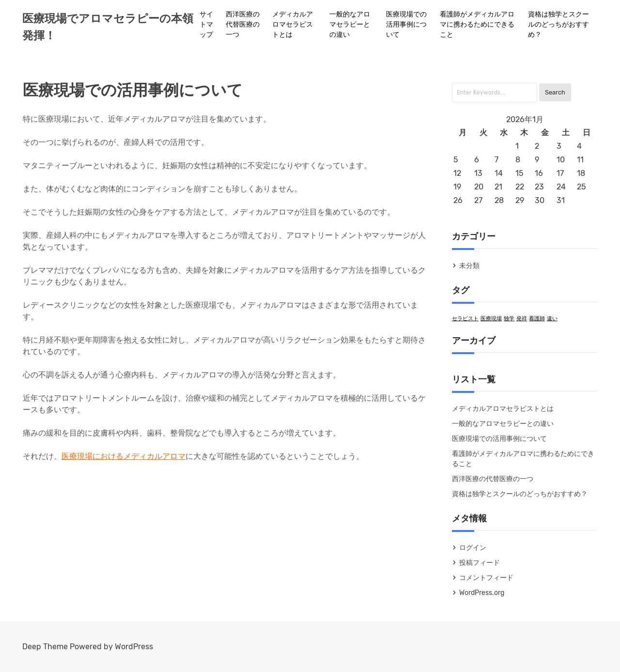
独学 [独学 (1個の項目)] (509, 319)
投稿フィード (480, 563)
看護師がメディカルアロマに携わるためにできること (477, 24)
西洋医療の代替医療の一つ (243, 24)
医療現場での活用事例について (406, 24)
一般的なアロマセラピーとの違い (350, 24)
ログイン (473, 548)
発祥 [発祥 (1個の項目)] (522, 319)
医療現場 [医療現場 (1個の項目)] (491, 319)
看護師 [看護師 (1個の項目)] (537, 319)
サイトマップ (206, 24)
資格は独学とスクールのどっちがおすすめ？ (558, 24)
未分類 (469, 266)
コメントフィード (486, 578)
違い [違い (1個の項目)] (552, 319)
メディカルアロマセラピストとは (293, 24)
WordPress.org (482, 593)
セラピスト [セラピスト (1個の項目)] (465, 319)
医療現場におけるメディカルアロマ (124, 456)
